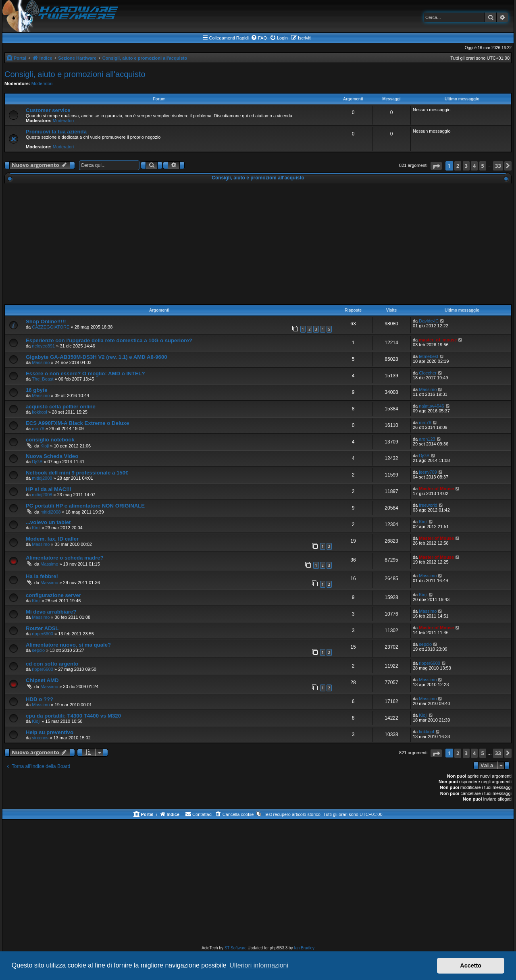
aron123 (427, 439)
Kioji (45, 446)
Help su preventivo (50, 732)
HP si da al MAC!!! (49, 489)
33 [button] (498, 166)
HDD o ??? (40, 699)
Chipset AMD (42, 680)
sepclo (38, 650)
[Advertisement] (258, 244)
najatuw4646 (431, 406)
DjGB (37, 462)
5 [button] (483, 166)
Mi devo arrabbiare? (51, 612)
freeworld (428, 505)
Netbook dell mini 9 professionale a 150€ (77, 473)
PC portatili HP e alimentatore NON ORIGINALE (85, 506)
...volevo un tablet (48, 522)
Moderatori (42, 83)
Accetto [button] (471, 965)
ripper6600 (43, 634)
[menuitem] (259, 38)
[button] (436, 166)
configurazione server (53, 595)
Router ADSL (42, 628)
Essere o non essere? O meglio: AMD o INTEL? (85, 373)
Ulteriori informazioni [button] (259, 965)
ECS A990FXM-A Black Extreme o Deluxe (77, 423)
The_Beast (43, 379)
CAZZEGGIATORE (51, 327)
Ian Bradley (304, 948)
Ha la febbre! (42, 576)
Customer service (48, 110)
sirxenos (40, 738)
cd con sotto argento (52, 664)
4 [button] (474, 166)
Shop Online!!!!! (46, 321)
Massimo (41, 362)
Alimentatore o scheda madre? (65, 558)
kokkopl (39, 412)
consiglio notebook (50, 440)
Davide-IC (429, 321)
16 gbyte (37, 390)
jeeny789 (428, 472)
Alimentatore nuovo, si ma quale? (68, 645)
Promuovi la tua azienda (56, 132)
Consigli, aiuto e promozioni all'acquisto (75, 74)
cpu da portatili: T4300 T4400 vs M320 (73, 716)
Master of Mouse (436, 489)
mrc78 (38, 429)
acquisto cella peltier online (61, 407)
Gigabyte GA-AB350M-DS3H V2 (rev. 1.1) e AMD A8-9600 (97, 357)
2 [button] (458, 166)
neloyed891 (43, 346)
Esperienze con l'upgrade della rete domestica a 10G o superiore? (109, 340)
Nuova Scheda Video (52, 456)
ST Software (236, 948)
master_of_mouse (438, 340)
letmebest (429, 356)
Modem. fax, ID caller (52, 539)
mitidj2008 (42, 478)
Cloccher (428, 373)
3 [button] (466, 166)
